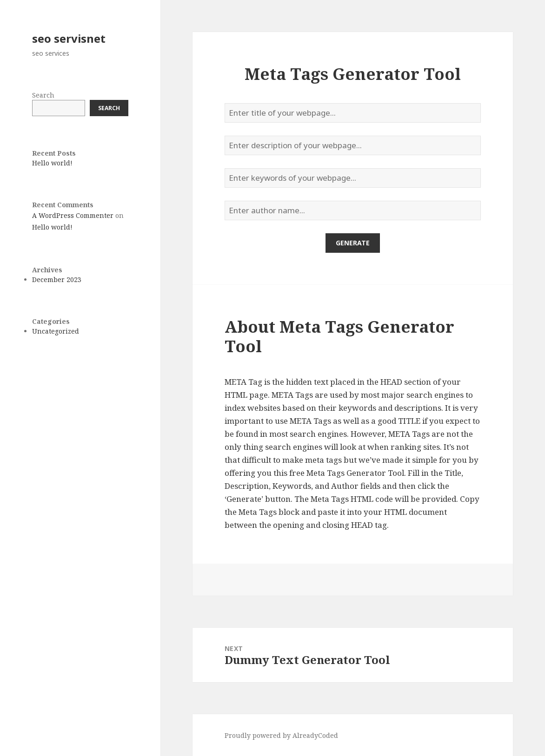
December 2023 (57, 279)
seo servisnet (69, 38)
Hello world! (52, 163)
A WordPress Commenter (73, 215)
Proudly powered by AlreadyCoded (281, 735)
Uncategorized (56, 331)
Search (43, 95)
